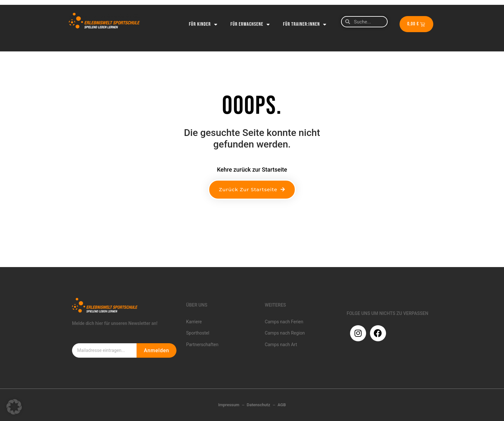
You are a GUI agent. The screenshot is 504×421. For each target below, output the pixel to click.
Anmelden (156, 350)
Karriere (194, 322)
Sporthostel (198, 333)
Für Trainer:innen (305, 24)
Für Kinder (203, 24)
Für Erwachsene (250, 24)
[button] (14, 407)
